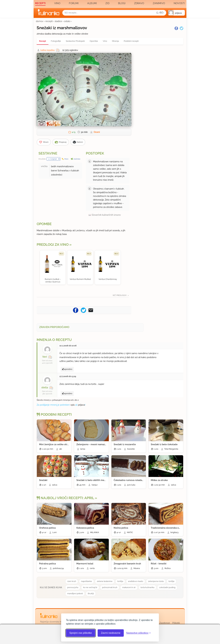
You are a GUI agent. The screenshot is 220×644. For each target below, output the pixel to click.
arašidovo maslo (136, 581)
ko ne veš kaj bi (90, 587)
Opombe (94, 41)
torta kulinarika (147, 587)
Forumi (74, 3)
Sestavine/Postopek (75, 41)
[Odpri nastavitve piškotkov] (138, 633)
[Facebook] (176, 28)
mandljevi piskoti (75, 593)
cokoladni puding (167, 587)
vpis (72, 405)
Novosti (179, 3)
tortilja (120, 581)
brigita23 (174, 532)
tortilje (171, 581)
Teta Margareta (171, 449)
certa (92, 568)
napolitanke (86, 581)
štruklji (91, 593)
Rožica (168, 568)
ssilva (55, 485)
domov (40, 21)
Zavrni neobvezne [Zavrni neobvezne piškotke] (111, 633)
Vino (57, 3)
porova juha (73, 587)
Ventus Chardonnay (108, 279)
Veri (45, 357)
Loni (54, 532)
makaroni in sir (129, 587)
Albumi (92, 3)
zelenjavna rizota (156, 581)
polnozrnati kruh (110, 587)
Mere (66, 159)
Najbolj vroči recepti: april (65, 498)
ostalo (67, 21)
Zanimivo (159, 3)
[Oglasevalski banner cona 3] (159, 92)
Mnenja (115, 41)
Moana (137, 568)
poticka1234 (58, 568)
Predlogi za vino (53, 245)
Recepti (40, 3)
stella (45, 387)
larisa (83, 449)
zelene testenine (105, 581)
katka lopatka (48, 50)
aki (61, 449)
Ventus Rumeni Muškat (80, 279)
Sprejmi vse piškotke (81, 633)
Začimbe (77, 159)
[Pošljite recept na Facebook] (76, 310)
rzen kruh (72, 581)
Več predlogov (120, 295)
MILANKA (95, 532)
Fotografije (56, 41)
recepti (49, 21)
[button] (176, 13)
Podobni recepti (131, 41)
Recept (43, 41)
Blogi (122, 3)
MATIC (130, 532)
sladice (58, 21)
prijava (81, 405)
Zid (107, 3)
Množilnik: (42, 159)
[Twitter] (182, 28)
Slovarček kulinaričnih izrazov (106, 215)
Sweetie (131, 449)
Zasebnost (165, 623)
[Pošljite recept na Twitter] (83, 310)
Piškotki (176, 623)
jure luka (131, 485)
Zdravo (139, 3)
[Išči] (160, 13)
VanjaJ (94, 485)
